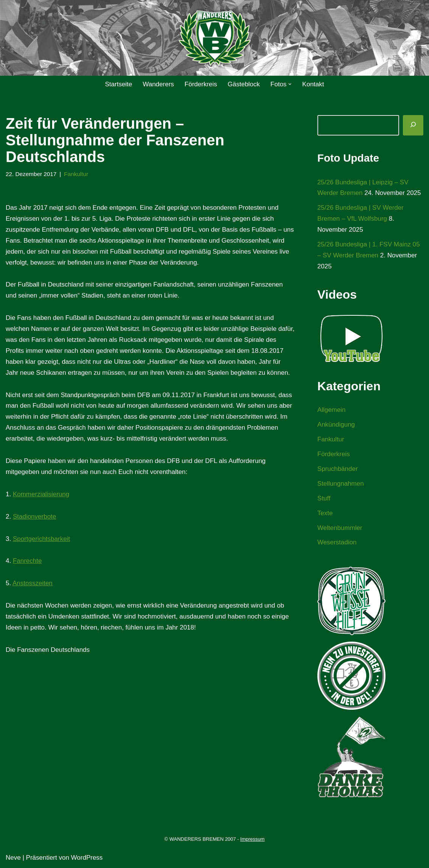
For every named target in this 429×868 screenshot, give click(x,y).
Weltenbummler (340, 528)
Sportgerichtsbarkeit (41, 539)
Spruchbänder (338, 469)
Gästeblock (244, 84)
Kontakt (313, 84)
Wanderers (158, 84)
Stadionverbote (34, 517)
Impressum (252, 839)
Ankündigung (336, 425)
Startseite (118, 84)
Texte (325, 513)
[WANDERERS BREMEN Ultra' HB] (214, 38)
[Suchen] (413, 125)
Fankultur (76, 174)
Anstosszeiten (33, 583)
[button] (290, 84)
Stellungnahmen (341, 484)
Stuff (324, 498)
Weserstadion (337, 542)
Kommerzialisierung (41, 494)
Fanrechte (27, 561)
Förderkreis (201, 84)
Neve (13, 858)
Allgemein (332, 410)
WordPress (87, 858)
